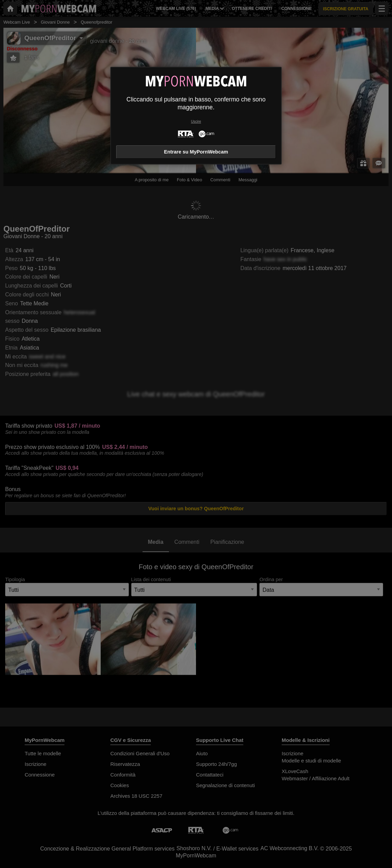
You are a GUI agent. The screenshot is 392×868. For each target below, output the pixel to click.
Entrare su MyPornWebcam (196, 152)
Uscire (196, 121)
